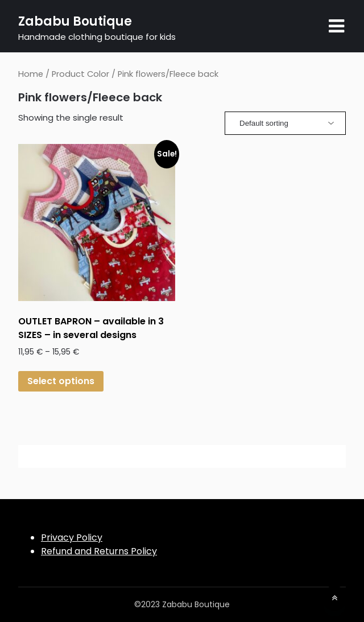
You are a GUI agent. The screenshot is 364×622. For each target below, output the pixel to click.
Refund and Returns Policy (99, 551)
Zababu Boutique (75, 21)
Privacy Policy (72, 537)
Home (31, 74)
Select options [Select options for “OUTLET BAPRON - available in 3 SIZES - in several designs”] (61, 381)
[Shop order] (285, 123)
